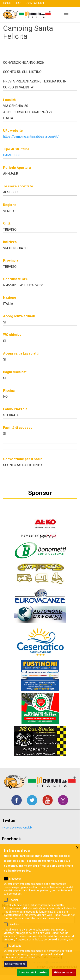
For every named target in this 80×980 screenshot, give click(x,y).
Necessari (15, 879)
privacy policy (21, 871)
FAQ (19, 3)
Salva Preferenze (15, 964)
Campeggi (11, 155)
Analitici (14, 924)
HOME (7, 3)
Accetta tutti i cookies (33, 972)
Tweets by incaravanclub (17, 828)
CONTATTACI (35, 3)
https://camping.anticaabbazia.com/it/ (31, 137)
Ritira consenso (64, 972)
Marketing (15, 946)
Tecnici (14, 900)
